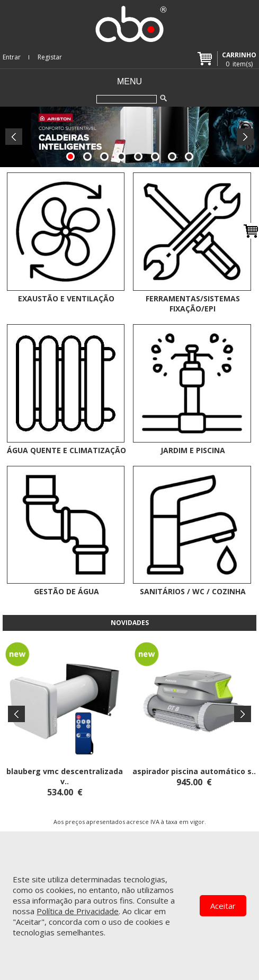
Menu (129, 81)
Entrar (12, 57)
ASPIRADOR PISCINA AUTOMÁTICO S (192, 771)
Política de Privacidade (78, 911)
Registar (50, 57)
